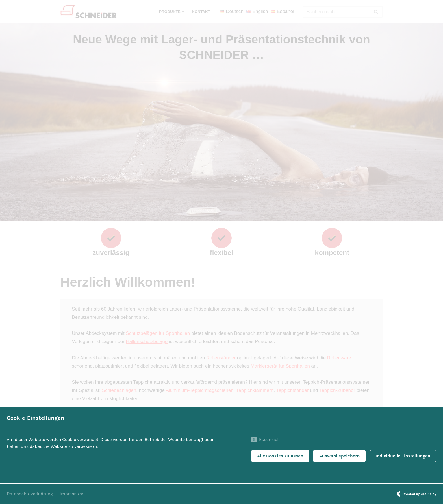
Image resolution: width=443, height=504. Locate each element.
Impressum (71, 494)
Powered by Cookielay (416, 494)
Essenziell (264, 440)
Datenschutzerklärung (30, 494)
